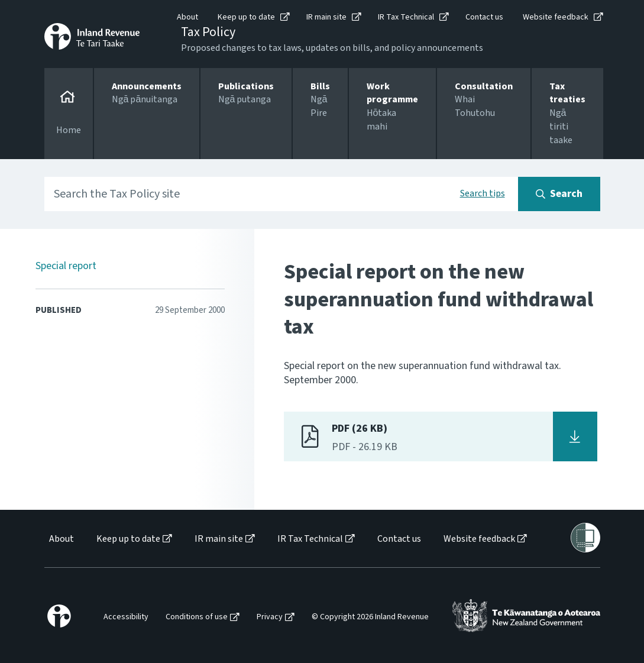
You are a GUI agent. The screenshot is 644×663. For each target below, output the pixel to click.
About (187, 17)
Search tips (483, 193)
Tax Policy (208, 32)
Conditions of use (197, 617)
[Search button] (559, 194)
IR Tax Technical (406, 17)
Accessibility (126, 617)
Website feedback (556, 17)
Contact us (484, 17)
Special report (66, 266)
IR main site (326, 17)
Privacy (270, 617)
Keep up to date (246, 17)
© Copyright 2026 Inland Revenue (370, 617)
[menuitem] (61, 539)
